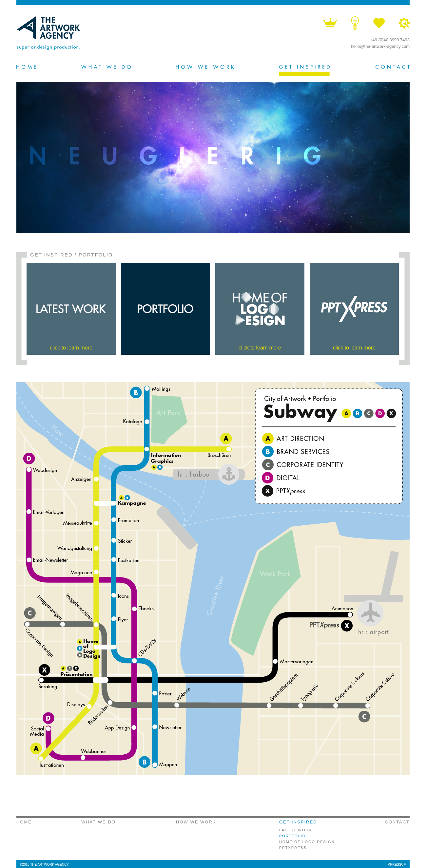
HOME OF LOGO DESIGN (307, 842)
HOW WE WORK (196, 822)
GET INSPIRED (51, 255)
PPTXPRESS (293, 848)
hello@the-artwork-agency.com (380, 46)
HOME (24, 822)
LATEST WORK (296, 830)
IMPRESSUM (396, 865)
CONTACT (397, 822)
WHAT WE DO (98, 822)
